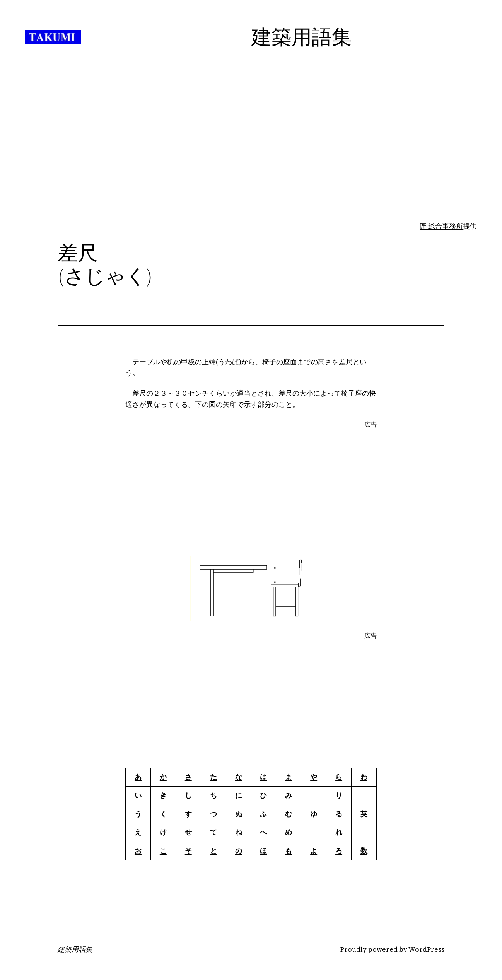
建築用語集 (75, 949)
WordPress (426, 949)
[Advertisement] (251, 160)
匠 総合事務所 (441, 226)
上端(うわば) (222, 362)
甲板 (188, 362)
